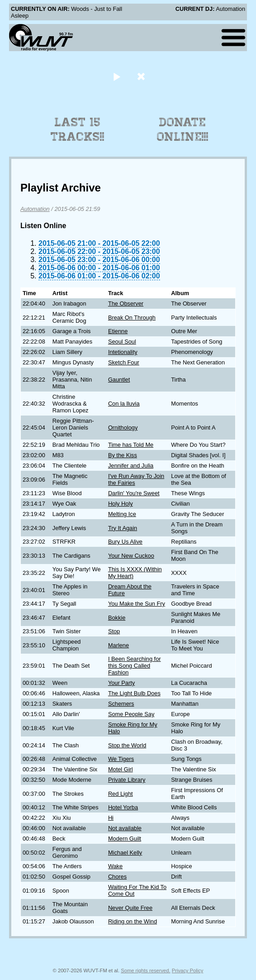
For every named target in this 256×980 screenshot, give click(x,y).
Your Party (121, 683)
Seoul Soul (122, 342)
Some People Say (131, 714)
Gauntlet (119, 380)
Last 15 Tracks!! (78, 129)
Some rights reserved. (145, 970)
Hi (111, 818)
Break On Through (132, 318)
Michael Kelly (125, 853)
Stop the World (127, 745)
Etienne (118, 331)
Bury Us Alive (125, 542)
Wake (115, 866)
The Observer (126, 304)
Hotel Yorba (123, 807)
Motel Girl (121, 769)
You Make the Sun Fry (137, 604)
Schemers (121, 704)
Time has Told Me (131, 445)
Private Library (127, 780)
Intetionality (123, 352)
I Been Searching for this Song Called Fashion (135, 666)
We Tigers (121, 759)
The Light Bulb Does (134, 693)
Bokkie (117, 618)
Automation (35, 209)
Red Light (121, 794)
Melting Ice (122, 514)
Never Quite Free (130, 908)
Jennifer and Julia (131, 466)
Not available (125, 828)
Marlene (119, 645)
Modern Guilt (125, 839)
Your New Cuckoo (131, 556)
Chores (117, 877)
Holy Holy (121, 504)
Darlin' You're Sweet (134, 493)
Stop (114, 631)
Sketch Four (124, 362)
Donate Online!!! (183, 129)
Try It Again (123, 528)
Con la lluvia (124, 404)
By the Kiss (123, 455)
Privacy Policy (188, 970)
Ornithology (123, 428)
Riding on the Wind (133, 921)
